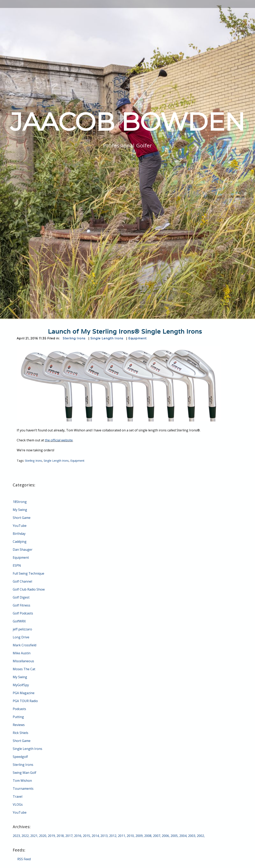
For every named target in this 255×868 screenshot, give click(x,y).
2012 (113, 836)
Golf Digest (21, 597)
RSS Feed (24, 859)
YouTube (20, 526)
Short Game (22, 518)
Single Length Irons (107, 338)
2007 (157, 836)
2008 (148, 836)
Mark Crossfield (25, 645)
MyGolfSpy (21, 685)
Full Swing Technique (28, 573)
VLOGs (18, 804)
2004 (183, 836)
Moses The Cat (24, 669)
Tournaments (23, 789)
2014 (95, 836)
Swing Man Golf (25, 773)
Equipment (137, 338)
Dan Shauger (23, 550)
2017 (69, 836)
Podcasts (19, 709)
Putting (18, 717)
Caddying (20, 542)
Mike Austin (22, 653)
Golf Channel (22, 581)
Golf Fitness (22, 605)
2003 (192, 836)
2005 (174, 836)
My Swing (20, 510)
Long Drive (21, 637)
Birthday (19, 534)
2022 (25, 836)
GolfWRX (19, 621)
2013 (104, 836)
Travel (18, 796)
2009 (139, 836)
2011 (122, 836)
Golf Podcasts (23, 613)
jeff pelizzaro (22, 629)
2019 (51, 836)
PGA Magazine (24, 693)
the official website (59, 440)
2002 (200, 836)
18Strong (20, 502)
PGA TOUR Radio (25, 701)
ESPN (17, 565)
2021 (34, 836)
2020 (43, 836)
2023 (16, 836)
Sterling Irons (74, 338)
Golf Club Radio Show (29, 589)
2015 (86, 836)
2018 (60, 836)
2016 (78, 836)
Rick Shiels (21, 733)
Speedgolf (20, 757)
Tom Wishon (22, 781)
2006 (165, 836)
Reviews (19, 725)
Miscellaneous (23, 661)
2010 (130, 836)
